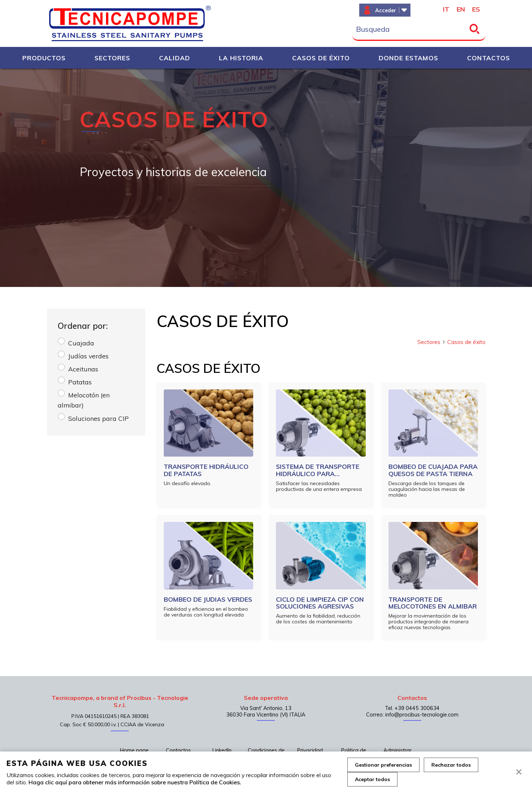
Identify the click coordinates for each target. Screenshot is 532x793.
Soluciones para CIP (98, 418)
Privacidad (310, 750)
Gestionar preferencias (383, 765)
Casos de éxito (466, 342)
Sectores (432, 342)
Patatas (80, 382)
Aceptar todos (372, 779)
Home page (134, 750)
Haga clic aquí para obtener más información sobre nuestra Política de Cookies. (135, 782)
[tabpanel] (266, 178)
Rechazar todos (451, 765)
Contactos (178, 750)
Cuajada (81, 343)
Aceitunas (83, 369)
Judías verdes (88, 356)
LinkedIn (222, 750)
